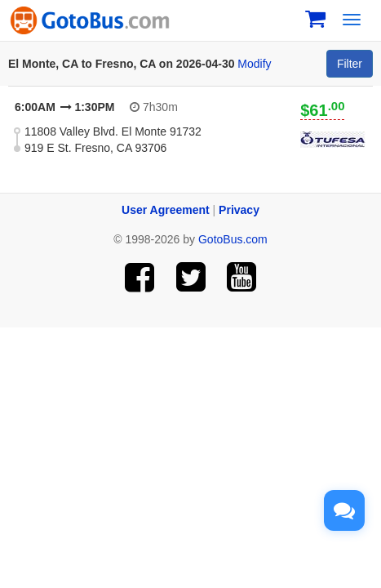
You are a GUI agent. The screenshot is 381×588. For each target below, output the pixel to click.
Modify (254, 64)
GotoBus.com (233, 239)
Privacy (239, 210)
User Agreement (166, 210)
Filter (350, 64)
